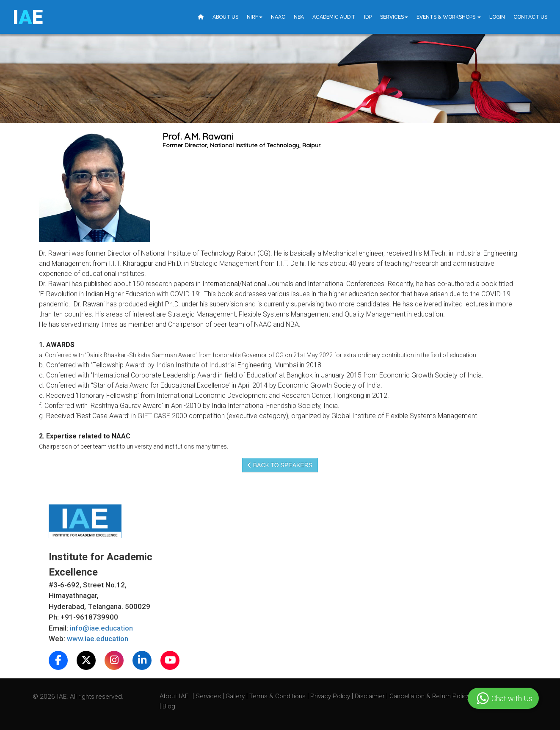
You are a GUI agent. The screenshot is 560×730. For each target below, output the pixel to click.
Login (497, 17)
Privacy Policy (330, 696)
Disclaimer (370, 696)
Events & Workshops (449, 17)
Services (394, 17)
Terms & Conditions (278, 696)
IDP (368, 17)
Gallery (236, 696)
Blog (169, 706)
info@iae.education (101, 628)
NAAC (278, 17)
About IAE (175, 696)
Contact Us (530, 17)
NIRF (255, 17)
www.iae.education (98, 639)
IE (28, 17)
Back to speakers (280, 465)
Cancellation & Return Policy (430, 696)
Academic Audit (334, 17)
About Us (225, 17)
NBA (299, 17)
